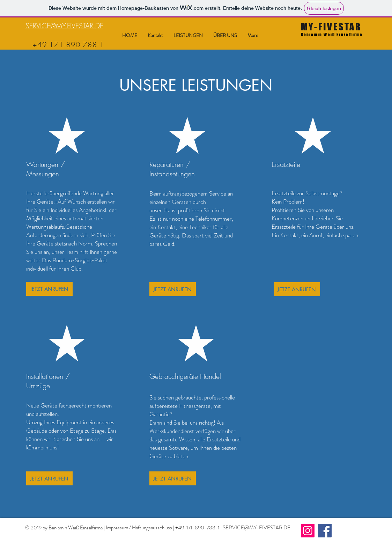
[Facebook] (325, 531)
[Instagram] (308, 531)
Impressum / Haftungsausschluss (139, 528)
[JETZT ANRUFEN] (49, 289)
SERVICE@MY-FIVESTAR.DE (64, 26)
